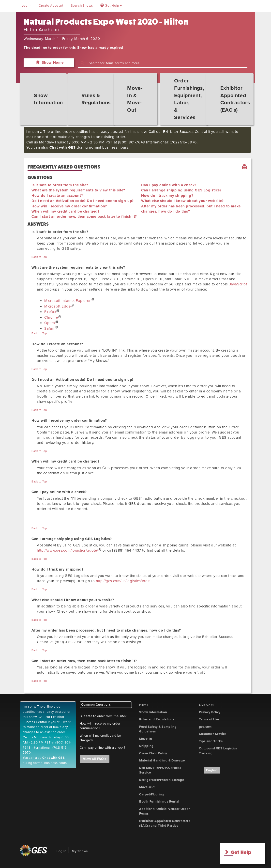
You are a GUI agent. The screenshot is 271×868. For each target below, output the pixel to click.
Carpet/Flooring (152, 794)
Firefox (50, 312)
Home (144, 705)
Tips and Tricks (211, 741)
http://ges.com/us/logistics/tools (123, 581)
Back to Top (39, 257)
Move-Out (147, 787)
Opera (50, 323)
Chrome (51, 317)
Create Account (51, 6)
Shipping (146, 746)
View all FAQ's (95, 759)
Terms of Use (209, 719)
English (212, 770)
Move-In (146, 739)
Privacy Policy (210, 712)
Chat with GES (63, 147)
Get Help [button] (111, 6)
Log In (27, 6)
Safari (49, 328)
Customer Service (213, 734)
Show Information (153, 712)
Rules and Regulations (157, 719)
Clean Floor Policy (153, 753)
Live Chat (206, 705)
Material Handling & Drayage (162, 760)
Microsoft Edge (57, 306)
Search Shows (82, 6)
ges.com (205, 727)
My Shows (80, 851)
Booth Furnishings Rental (159, 802)
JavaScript (238, 284)
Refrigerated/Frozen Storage (162, 780)
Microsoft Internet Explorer (67, 301)
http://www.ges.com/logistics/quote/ (68, 550)
